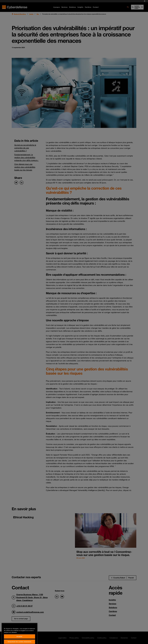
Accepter (19, 641)
